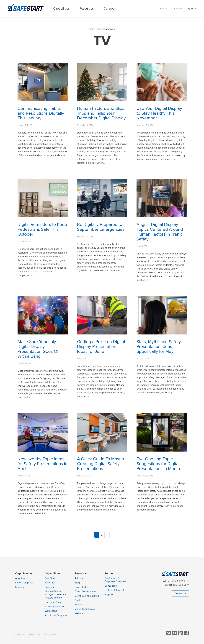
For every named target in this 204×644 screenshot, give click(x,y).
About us (20, 578)
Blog (91, 29)
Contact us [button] (180, 593)
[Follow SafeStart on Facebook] (186, 635)
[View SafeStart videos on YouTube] (174, 635)
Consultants (111, 586)
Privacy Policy (50, 635)
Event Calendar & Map (87, 596)
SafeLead (50, 587)
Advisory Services (55, 607)
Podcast (79, 605)
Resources (87, 9)
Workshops (51, 611)
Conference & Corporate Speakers (115, 580)
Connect (110, 9)
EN (192, 9)
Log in (164, 9)
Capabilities (62, 9)
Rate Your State (53, 602)
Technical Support (114, 590)
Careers (19, 587)
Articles (79, 578)
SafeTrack (50, 583)
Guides (79, 600)
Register (109, 595)
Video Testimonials (85, 609)
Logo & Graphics (24, 583)
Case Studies (82, 587)
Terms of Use (34, 635)
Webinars (80, 613)
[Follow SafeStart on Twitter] (168, 635)
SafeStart (50, 578)
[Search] (178, 9)
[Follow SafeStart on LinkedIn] (180, 635)
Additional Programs (56, 615)
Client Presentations (86, 591)
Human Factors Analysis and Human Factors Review (56, 595)
